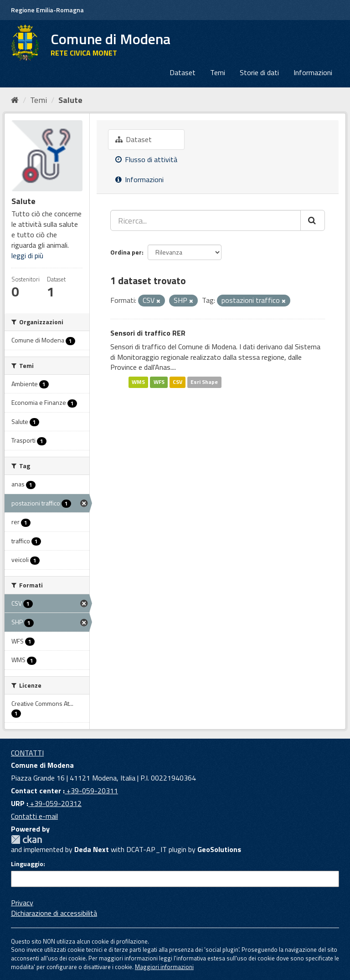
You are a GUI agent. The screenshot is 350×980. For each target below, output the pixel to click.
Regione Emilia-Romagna (47, 10)
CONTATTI (27, 753)
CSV (178, 382)
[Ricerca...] (206, 220)
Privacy (22, 903)
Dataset (183, 72)
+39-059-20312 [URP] (55, 803)
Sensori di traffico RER (148, 333)
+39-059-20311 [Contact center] (91, 791)
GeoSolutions (219, 849)
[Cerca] (313, 220)
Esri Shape (204, 382)
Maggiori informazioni (164, 967)
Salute (70, 100)
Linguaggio (27, 864)
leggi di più (27, 255)
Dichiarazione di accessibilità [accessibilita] (54, 913)
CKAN (26, 840)
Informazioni (313, 72)
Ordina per (126, 252)
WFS (159, 382)
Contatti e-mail (34, 816)
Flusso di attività (146, 159)
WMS (138, 382)
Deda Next (92, 849)
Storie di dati (259, 72)
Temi (218, 72)
